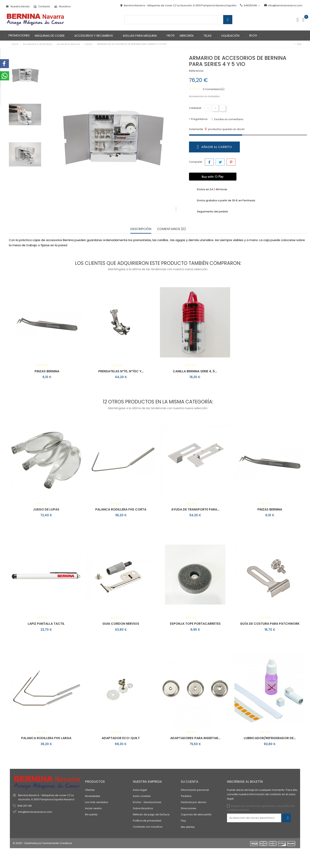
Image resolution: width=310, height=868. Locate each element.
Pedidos (186, 796)
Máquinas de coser (52, 36)
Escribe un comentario (229, 119)
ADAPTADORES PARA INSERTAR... (195, 738)
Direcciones (189, 808)
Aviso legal (140, 790)
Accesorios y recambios (96, 36)
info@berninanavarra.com (283, 5)
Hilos (171, 35)
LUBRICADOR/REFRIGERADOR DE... (270, 738)
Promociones (19, 35)
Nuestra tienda (18, 6)
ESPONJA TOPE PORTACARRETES (195, 624)
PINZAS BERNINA (47, 371)
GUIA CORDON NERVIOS (121, 624)
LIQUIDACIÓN (233, 36)
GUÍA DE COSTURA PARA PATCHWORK (270, 624)
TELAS (210, 36)
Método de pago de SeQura (151, 814)
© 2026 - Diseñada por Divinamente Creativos (42, 843)
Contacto (42, 6)
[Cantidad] (208, 108)
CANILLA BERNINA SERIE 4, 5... (195, 371)
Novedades (93, 796)
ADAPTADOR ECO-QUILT (121, 738)
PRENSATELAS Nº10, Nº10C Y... (121, 371)
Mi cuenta (91, 814)
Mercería (189, 36)
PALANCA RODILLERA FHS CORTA (121, 509)
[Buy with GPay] (213, 177)
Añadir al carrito (214, 147)
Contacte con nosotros (148, 827)
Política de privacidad (147, 821)
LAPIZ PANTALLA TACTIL (46, 624)
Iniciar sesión (93, 808)
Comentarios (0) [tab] (172, 229)
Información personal (195, 790)
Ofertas (90, 790)
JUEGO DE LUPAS (46, 509)
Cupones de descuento (196, 814)
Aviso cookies (142, 796)
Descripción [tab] (141, 229)
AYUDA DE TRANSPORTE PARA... (195, 509)
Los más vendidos (97, 802)
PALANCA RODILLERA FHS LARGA (46, 738)
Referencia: (196, 71)
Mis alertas (188, 827)
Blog (253, 35)
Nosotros (62, 6)
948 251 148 (25, 806)
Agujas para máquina (142, 36)
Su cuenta (190, 782)
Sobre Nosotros (143, 808)
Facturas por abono (194, 802)
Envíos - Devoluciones (147, 802)
